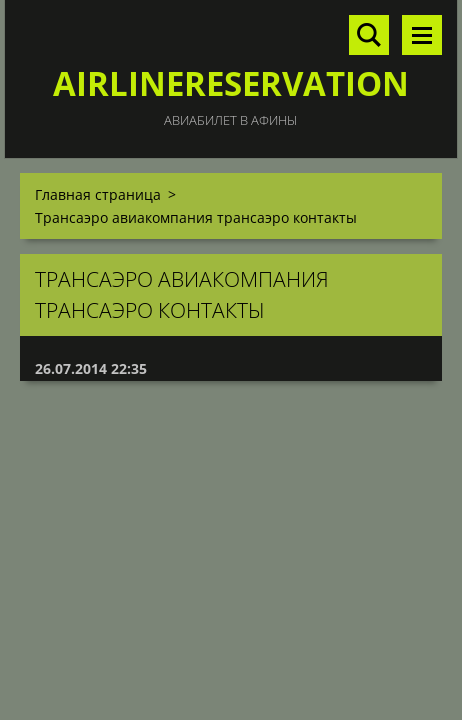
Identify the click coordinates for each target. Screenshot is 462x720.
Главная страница (98, 194)
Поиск (369, 35)
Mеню (422, 35)
